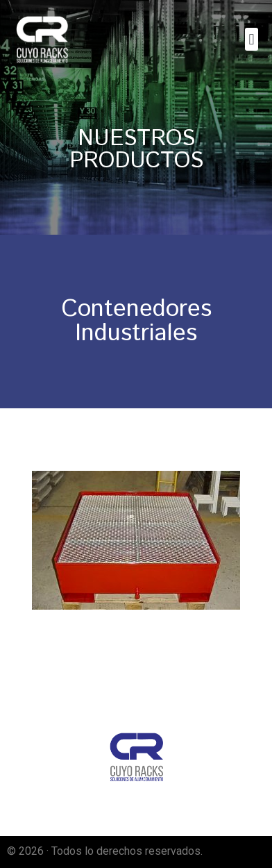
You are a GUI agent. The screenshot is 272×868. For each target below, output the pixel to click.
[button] (252, 39)
